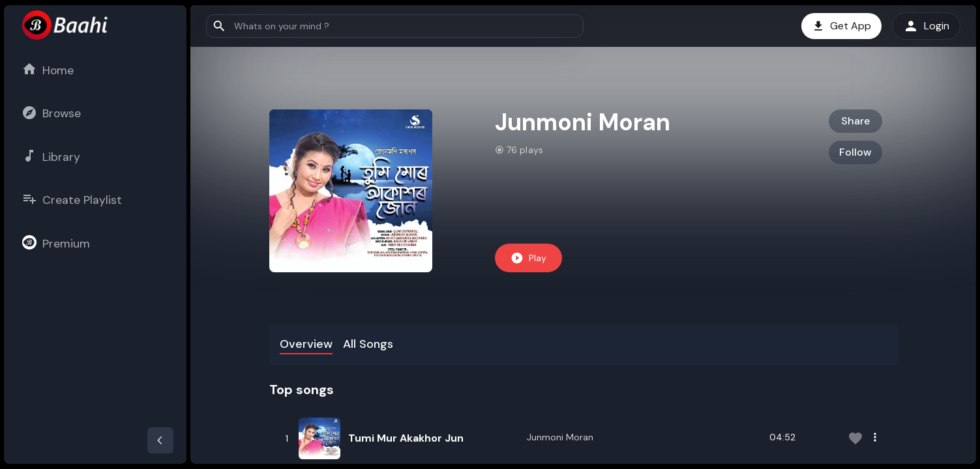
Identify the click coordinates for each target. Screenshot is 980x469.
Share (855, 121)
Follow (855, 152)
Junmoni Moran (560, 437)
